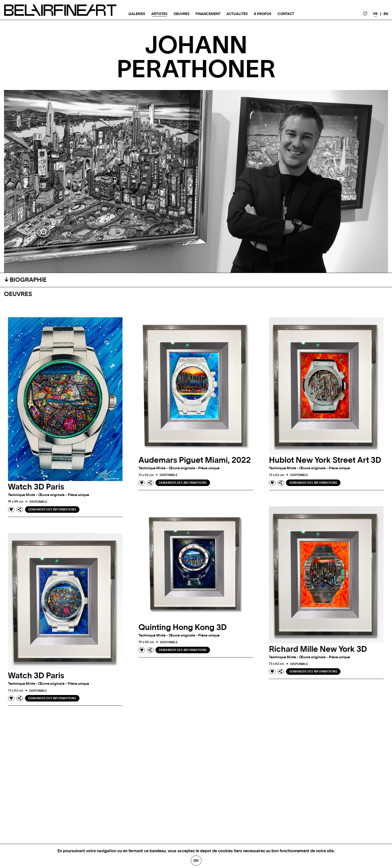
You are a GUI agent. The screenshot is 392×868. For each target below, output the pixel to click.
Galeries (137, 14)
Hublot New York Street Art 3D (325, 460)
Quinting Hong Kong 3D (183, 627)
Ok (196, 860)
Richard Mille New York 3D (318, 649)
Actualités (237, 14)
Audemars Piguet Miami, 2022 (195, 460)
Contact (286, 14)
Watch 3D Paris (36, 487)
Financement (208, 14)
